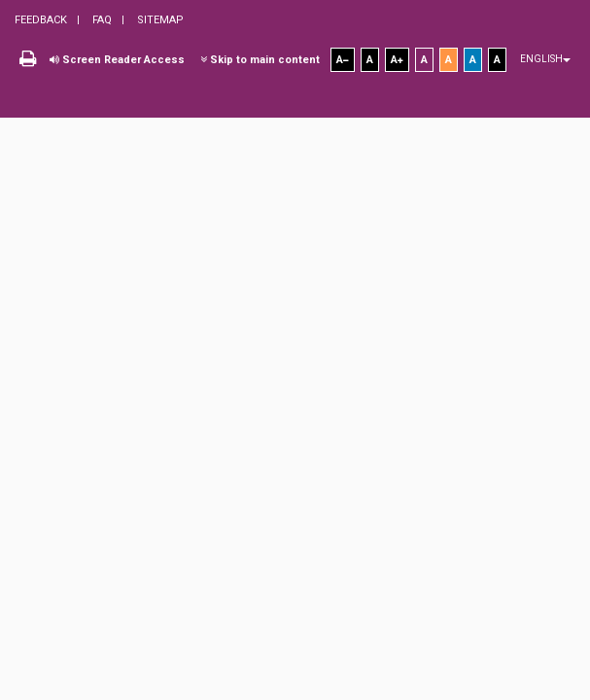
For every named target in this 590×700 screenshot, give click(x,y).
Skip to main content (260, 60)
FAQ (101, 20)
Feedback (41, 20)
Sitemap (159, 20)
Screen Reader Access (117, 60)
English (545, 59)
